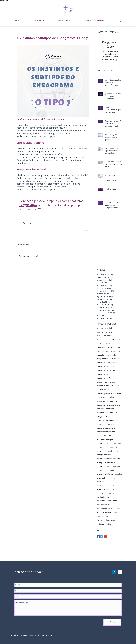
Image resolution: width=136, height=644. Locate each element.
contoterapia (110, 382)
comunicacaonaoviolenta (107, 370)
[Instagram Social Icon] (120, 572)
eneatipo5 (110, 482)
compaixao (101, 355)
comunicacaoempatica (106, 367)
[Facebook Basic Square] (98, 537)
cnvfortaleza (115, 351)
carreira (108, 343)
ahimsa (100, 328)
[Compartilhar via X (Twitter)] (24, 223)
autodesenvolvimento (106, 336)
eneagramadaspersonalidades (109, 466)
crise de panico (103, 389)
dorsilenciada (102, 436)
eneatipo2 (110, 478)
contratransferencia (105, 386)
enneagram (102, 493)
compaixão (111, 355)
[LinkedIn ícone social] (114, 572)
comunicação (102, 374)
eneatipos (110, 489)
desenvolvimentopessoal (107, 413)
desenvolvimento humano (107, 397)
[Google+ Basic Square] (106, 537)
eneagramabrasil (104, 455)
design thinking (103, 416)
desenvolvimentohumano (107, 409)
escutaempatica (103, 505)
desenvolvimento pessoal (107, 401)
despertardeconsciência (107, 432)
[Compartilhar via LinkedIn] (30, 223)
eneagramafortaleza (105, 474)
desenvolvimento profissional (109, 405)
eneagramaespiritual (105, 470)
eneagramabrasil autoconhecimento (110, 459)
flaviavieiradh (102, 516)
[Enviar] (112, 622)
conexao (100, 382)
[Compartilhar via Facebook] (18, 223)
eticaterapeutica (112, 512)
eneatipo (118, 474)
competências (102, 359)
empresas (101, 439)
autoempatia (102, 340)
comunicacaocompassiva (107, 363)
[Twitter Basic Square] (102, 537)
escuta (116, 501)
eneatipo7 (110, 485)
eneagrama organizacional (108, 451)
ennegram (112, 493)
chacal (119, 347)
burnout (100, 343)
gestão (108, 524)
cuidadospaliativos (104, 393)
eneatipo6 (101, 485)
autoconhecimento (104, 332)
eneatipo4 (101, 482)
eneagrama (111, 439)
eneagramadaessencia (106, 462)
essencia (100, 512)
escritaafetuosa (103, 497)
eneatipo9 (101, 489)
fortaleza (100, 524)
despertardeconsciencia (107, 428)
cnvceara (105, 351)
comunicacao (115, 359)
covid (117, 386)
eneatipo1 (101, 478)
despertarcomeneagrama (107, 420)
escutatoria (116, 509)
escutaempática (103, 509)
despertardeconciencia (106, 424)
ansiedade (108, 328)
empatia (113, 436)
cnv (98, 351)
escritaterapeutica (104, 501)
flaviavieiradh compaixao (107, 520)
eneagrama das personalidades (110, 443)
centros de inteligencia (106, 347)
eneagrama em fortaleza (107, 447)
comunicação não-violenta (107, 378)
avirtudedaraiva (115, 340)
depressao (118, 393)
